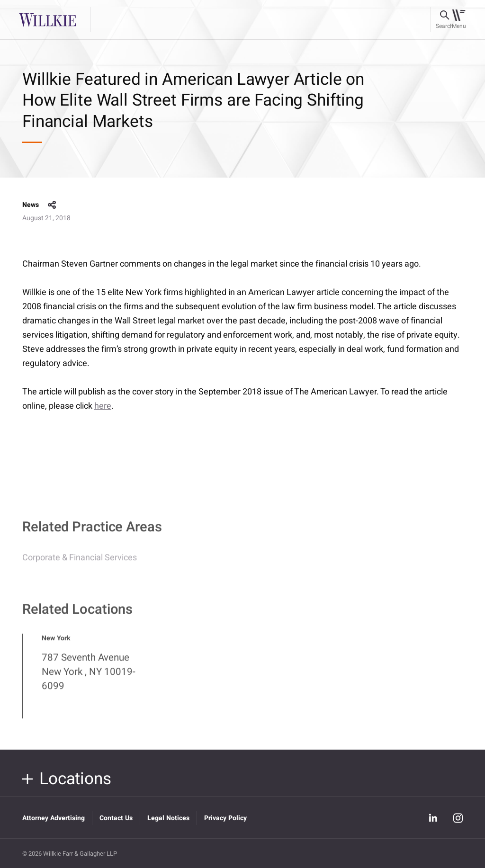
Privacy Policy (225, 818)
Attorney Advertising (54, 818)
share (52, 205)
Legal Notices (168, 818)
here (103, 406)
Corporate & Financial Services (80, 562)
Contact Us (116, 818)
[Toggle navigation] (459, 20)
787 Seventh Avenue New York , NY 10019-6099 (89, 676)
